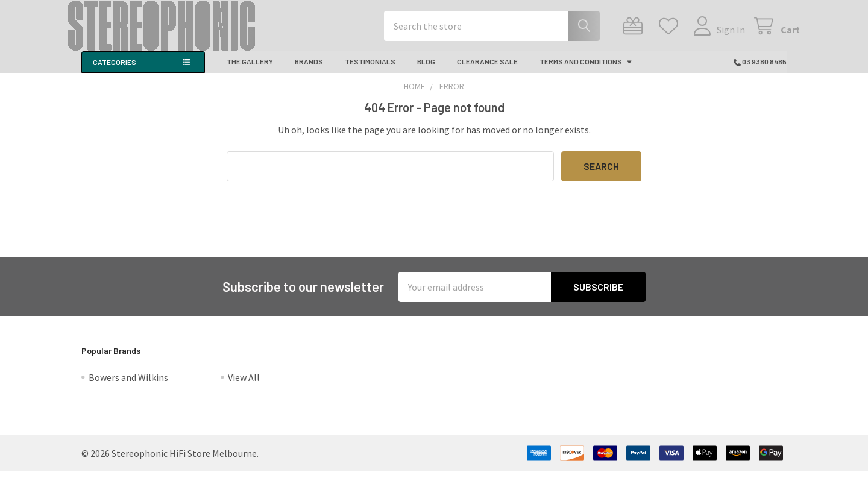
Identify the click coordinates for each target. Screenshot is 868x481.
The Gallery (250, 71)
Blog (426, 71)
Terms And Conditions (586, 71)
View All (244, 388)
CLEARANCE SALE (487, 71)
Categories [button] (115, 72)
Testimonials (370, 71)
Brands (309, 71)
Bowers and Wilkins (128, 388)
